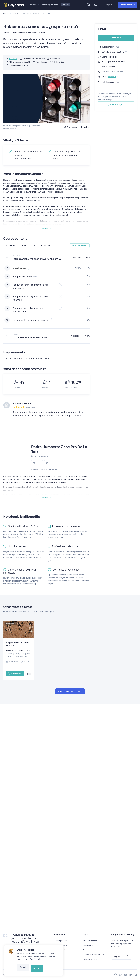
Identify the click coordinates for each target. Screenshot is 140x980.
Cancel (22, 970)
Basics (66, 5)
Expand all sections (80, 247)
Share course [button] (69, 127)
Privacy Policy (89, 950)
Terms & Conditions (91, 941)
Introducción (19, 269)
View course (15, 676)
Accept (34, 970)
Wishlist (85, 127)
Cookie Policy (35, 963)
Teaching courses (50, 5)
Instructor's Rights (91, 959)
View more (46, 230)
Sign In (109, 5)
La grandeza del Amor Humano (18, 646)
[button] (46, 258)
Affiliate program (61, 945)
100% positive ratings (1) (18, 62)
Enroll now (116, 36)
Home (6, 13)
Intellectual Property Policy (94, 955)
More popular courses (69, 694)
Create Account (127, 5)
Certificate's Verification (64, 950)
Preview (77, 269)
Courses (15, 13)
